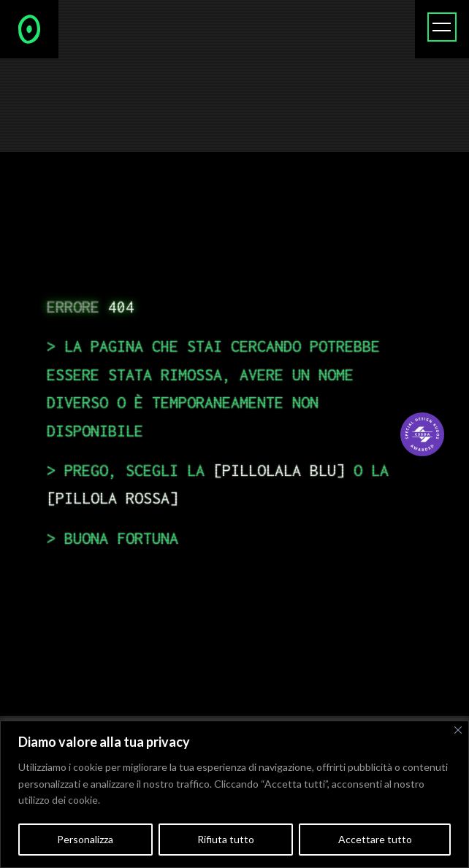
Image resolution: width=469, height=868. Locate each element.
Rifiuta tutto (226, 839)
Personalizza (85, 839)
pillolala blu (279, 470)
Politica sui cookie (144, 800)
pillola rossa (113, 498)
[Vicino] (458, 730)
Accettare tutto (375, 839)
